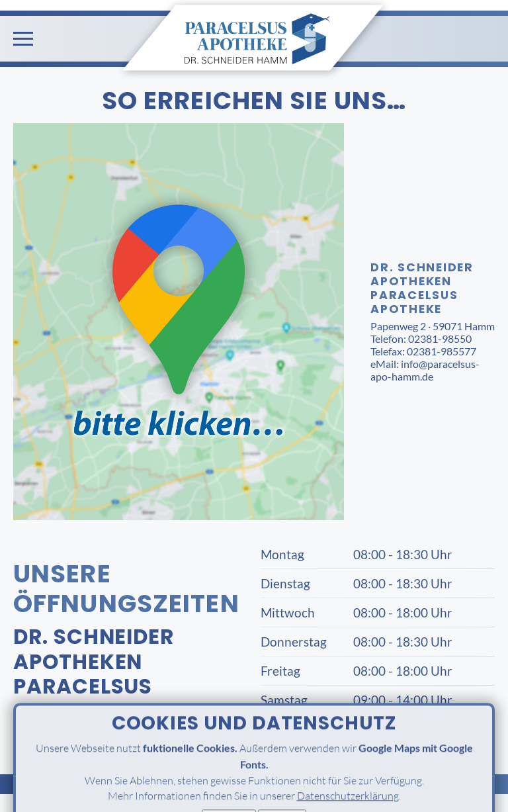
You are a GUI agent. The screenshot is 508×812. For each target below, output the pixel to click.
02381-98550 (440, 338)
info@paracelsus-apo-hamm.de (425, 370)
